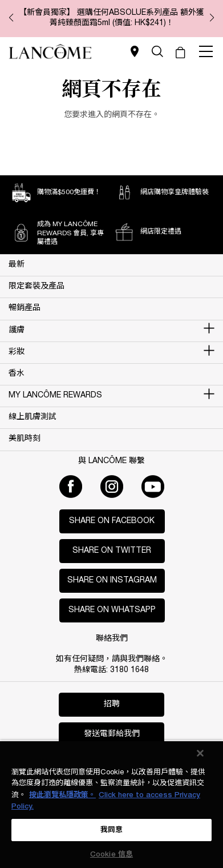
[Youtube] (153, 487)
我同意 (112, 830)
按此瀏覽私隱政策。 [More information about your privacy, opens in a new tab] (62, 795)
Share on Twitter (112, 551)
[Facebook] (71, 487)
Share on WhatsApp (112, 610)
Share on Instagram (112, 580)
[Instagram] (112, 487)
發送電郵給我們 (112, 734)
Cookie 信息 (112, 855)
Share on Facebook (112, 521)
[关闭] (200, 753)
